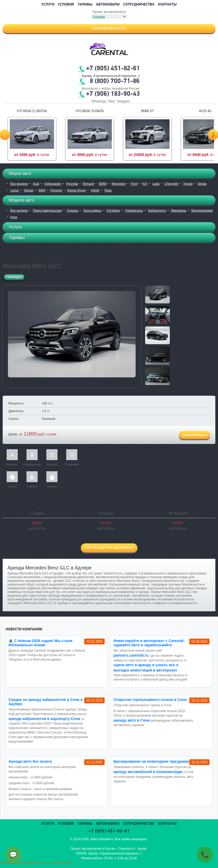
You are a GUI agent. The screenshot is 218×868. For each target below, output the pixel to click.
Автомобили (108, 5)
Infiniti (95, 190)
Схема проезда (61, 863)
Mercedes (119, 184)
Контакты (167, 5)
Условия (66, 5)
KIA (145, 184)
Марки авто (20, 173)
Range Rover (76, 190)
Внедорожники (202, 211)
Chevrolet (171, 184)
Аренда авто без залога (30, 761)
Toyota (188, 184)
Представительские (47, 211)
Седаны (73, 211)
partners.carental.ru (131, 655)
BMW (103, 184)
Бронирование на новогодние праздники (152, 761)
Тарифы (85, 5)
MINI (42, 190)
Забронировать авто (109, 29)
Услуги (48, 5)
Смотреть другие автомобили (109, 548)
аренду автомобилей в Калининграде (148, 772)
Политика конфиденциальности (23, 863)
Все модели (19, 184)
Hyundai (72, 184)
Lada (156, 184)
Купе (14, 217)
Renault (88, 184)
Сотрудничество (139, 5)
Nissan (29, 190)
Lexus (15, 190)
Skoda (202, 184)
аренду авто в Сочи (132, 720)
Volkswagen (53, 184)
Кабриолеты (157, 211)
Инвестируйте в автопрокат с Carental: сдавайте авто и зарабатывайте (149, 643)
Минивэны (179, 211)
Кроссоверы (92, 211)
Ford (134, 184)
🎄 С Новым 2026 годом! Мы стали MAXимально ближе (40, 643)
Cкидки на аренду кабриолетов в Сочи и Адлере (46, 702)
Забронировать (194, 435)
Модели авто (21, 200)
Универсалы (134, 211)
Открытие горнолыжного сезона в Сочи (150, 700)
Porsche (56, 190)
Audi (36, 184)
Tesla (108, 190)
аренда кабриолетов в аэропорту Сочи (44, 719)
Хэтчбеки (113, 211)
